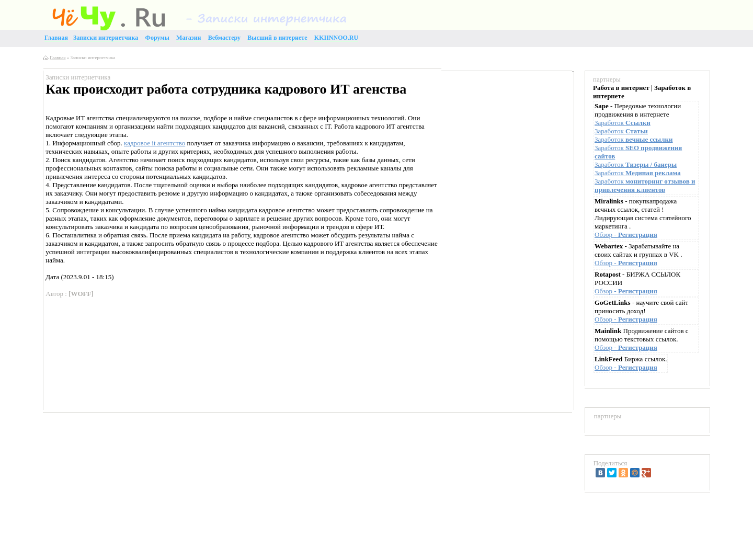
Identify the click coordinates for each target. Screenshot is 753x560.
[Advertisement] (504, 150)
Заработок (623, 123)
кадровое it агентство (155, 143)
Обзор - (626, 235)
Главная (58, 58)
